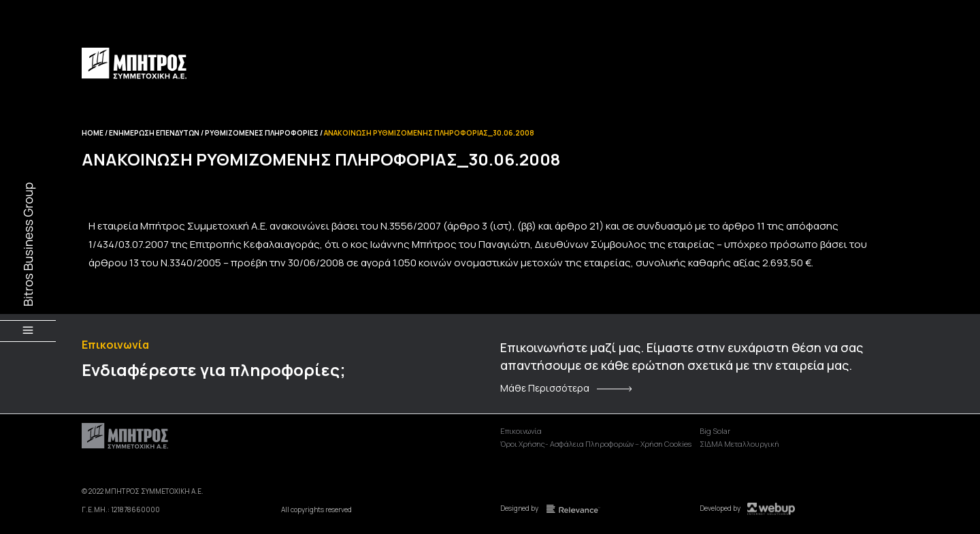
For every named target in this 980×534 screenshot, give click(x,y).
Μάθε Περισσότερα (545, 388)
